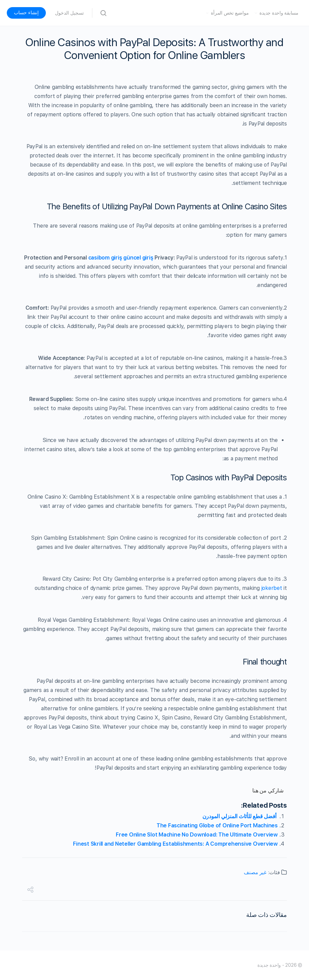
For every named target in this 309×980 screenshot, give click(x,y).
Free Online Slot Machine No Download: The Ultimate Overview (197, 835)
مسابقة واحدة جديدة (279, 13)
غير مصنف (255, 872)
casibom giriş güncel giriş (121, 258)
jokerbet (272, 588)
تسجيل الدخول (69, 13)
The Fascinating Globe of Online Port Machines (217, 825)
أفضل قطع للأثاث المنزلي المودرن (240, 816)
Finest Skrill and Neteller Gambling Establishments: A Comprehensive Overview (175, 844)
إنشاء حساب (26, 13)
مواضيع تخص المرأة (230, 13)
